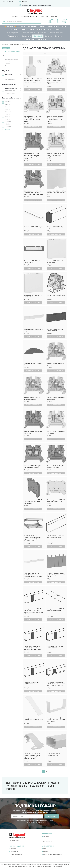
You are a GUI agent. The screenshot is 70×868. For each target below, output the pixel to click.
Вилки (32, 30)
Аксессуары (42, 39)
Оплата (46, 839)
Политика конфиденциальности (53, 854)
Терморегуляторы (13, 33)
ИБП (50, 30)
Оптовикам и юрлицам (30, 17)
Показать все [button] (6, 130)
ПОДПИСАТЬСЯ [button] (52, 817)
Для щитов (59, 36)
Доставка (46, 836)
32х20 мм (8, 109)
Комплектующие (30, 39)
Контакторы (41, 30)
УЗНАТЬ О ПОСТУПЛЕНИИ (33, 89)
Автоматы (14, 30)
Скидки (46, 852)
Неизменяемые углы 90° (12, 88)
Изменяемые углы (10, 91)
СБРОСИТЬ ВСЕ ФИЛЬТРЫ (12, 52)
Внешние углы (9, 77)
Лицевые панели (13, 36)
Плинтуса (8, 66)
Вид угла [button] (6, 71)
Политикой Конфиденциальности (44, 821)
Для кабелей (38, 36)
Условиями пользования (33, 822)
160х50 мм (8, 122)
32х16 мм (8, 107)
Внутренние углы (10, 80)
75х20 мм (8, 119)
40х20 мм (8, 104)
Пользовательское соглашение (20, 857)
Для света (48, 36)
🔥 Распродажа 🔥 (11, 26)
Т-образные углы (10, 93)
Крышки (7, 64)
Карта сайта (14, 852)
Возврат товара (48, 842)
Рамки (64, 26)
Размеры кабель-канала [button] (11, 98)
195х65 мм (8, 124)
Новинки (45, 17)
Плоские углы (9, 75)
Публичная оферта (16, 854)
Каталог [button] (15, 17)
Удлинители (42, 33)
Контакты (55, 17)
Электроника (26, 36)
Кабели (43, 26)
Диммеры (24, 30)
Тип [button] (4, 55)
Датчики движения (28, 33)
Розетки (22, 26)
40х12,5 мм (8, 112)
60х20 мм (8, 117)
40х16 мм (8, 114)
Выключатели (33, 26)
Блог (45, 849)
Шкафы (57, 30)
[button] (58, 21)
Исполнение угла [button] (9, 84)
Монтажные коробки (56, 33)
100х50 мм (8, 102)
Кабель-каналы (53, 26)
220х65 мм (8, 127)
